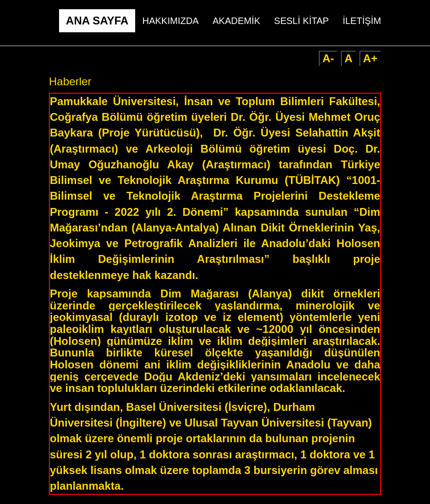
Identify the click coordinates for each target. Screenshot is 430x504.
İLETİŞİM (362, 21)
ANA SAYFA (97, 21)
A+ (370, 58)
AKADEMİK (236, 21)
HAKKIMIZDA (170, 21)
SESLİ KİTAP (302, 21)
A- (328, 58)
